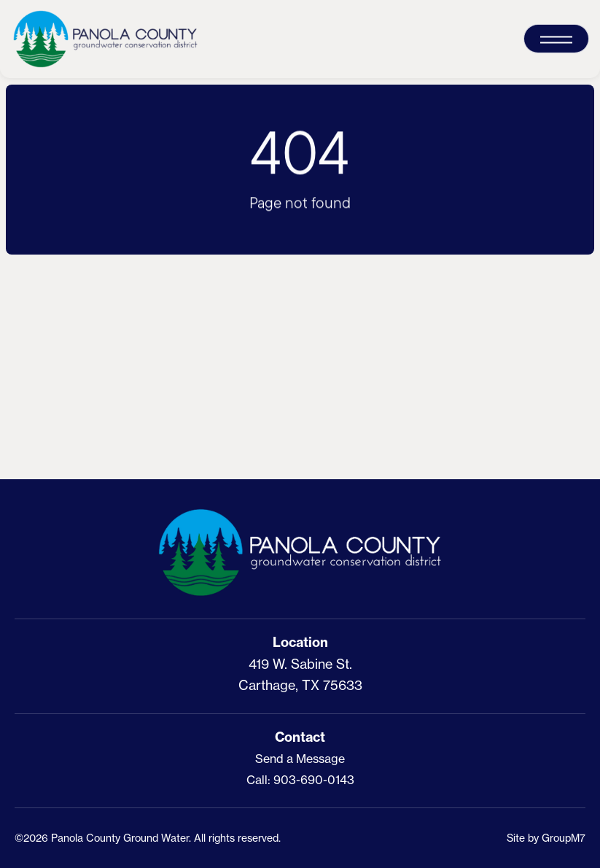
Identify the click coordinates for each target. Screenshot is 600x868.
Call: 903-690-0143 (300, 780)
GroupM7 (564, 838)
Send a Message (300, 759)
